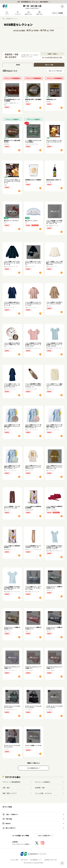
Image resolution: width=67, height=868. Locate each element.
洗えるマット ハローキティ (11, 221)
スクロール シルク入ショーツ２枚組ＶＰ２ (12, 667)
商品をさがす (28, 14)
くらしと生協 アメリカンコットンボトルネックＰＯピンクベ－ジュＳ (33, 304)
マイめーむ (18, 14)
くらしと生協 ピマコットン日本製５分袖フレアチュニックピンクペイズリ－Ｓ (33, 426)
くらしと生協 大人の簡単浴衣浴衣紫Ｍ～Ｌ (12, 546)
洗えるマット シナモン (31, 221)
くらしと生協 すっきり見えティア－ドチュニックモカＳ (54, 303)
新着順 (18, 65)
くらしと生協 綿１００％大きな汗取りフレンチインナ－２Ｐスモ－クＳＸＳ (54, 345)
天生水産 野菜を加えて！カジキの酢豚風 (12, 100)
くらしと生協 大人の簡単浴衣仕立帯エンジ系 (54, 507)
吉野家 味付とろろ (51, 99)
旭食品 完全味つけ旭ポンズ (54, 180)
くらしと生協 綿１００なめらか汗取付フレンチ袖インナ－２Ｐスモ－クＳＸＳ (54, 547)
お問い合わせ (24, 860)
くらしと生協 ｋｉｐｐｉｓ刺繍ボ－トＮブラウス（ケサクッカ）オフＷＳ (54, 263)
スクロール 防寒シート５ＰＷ (33, 745)
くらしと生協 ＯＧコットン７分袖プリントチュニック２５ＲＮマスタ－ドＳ (54, 467)
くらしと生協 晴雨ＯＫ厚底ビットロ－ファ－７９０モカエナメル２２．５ (33, 385)
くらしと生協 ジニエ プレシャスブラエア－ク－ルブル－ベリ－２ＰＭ (33, 588)
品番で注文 (39, 14)
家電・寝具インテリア (10, 793)
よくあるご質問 (14, 860)
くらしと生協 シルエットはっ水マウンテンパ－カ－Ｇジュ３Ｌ (33, 263)
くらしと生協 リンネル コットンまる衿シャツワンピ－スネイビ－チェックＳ (12, 385)
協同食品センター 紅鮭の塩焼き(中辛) (12, 141)
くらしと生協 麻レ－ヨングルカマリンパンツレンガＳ (12, 507)
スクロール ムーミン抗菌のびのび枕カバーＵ (54, 587)
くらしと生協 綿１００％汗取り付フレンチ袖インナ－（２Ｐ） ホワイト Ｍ (54, 222)
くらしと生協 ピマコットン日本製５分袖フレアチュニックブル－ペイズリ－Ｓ (54, 426)
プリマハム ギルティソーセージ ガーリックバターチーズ (54, 141)
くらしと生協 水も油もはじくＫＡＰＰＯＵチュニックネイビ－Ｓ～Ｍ (12, 304)
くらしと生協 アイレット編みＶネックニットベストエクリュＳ (54, 385)
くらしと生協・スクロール (43, 793)
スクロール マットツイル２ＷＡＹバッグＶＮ (12, 707)
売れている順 (49, 65)
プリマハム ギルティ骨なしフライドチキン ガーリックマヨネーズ (12, 181)
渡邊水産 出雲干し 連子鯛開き (33, 99)
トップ (7, 14)
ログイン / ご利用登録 (58, 13)
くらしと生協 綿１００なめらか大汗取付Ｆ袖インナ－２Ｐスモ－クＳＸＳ (12, 588)
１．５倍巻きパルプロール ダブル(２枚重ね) (33, 141)
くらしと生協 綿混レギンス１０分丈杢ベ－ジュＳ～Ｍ (33, 546)
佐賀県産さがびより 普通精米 (33, 180)
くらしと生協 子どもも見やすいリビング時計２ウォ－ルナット (12, 345)
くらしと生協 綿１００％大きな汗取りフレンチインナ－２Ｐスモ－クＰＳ (33, 345)
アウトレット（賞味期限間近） (12, 782)
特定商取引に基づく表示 (51, 860)
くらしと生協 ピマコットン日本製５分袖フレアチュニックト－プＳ (12, 426)
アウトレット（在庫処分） (43, 782)
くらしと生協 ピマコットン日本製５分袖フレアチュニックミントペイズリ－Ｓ (12, 467)
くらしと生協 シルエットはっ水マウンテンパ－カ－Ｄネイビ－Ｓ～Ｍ (12, 263)
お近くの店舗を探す (44, 836)
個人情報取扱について (36, 860)
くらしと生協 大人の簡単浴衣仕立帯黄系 (33, 507)
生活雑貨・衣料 (40, 788)
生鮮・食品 (6, 788)
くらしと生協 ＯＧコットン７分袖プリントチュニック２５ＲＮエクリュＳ (33, 467)
